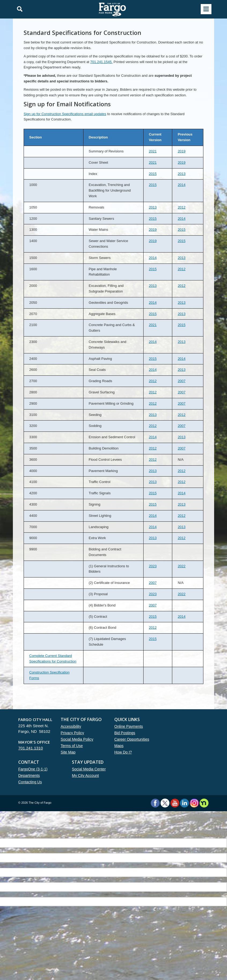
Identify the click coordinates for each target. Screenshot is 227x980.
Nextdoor (204, 803)
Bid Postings (125, 733)
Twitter (165, 803)
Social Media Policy (77, 739)
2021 (153, 151)
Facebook (155, 803)
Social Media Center (89, 769)
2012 (182, 207)
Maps (119, 746)
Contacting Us (30, 782)
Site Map (68, 752)
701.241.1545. (101, 62)
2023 (153, 566)
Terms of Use (72, 746)
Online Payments (129, 726)
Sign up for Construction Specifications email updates (65, 114)
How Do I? (123, 752)
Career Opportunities (132, 739)
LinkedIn (184, 803)
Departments (29, 776)
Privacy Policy (72, 733)
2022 (182, 566)
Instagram (194, 803)
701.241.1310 (31, 748)
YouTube (175, 803)
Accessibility (71, 726)
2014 (182, 185)
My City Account (85, 776)
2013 (182, 174)
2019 (182, 151)
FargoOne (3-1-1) (33, 769)
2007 (182, 381)
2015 (153, 174)
